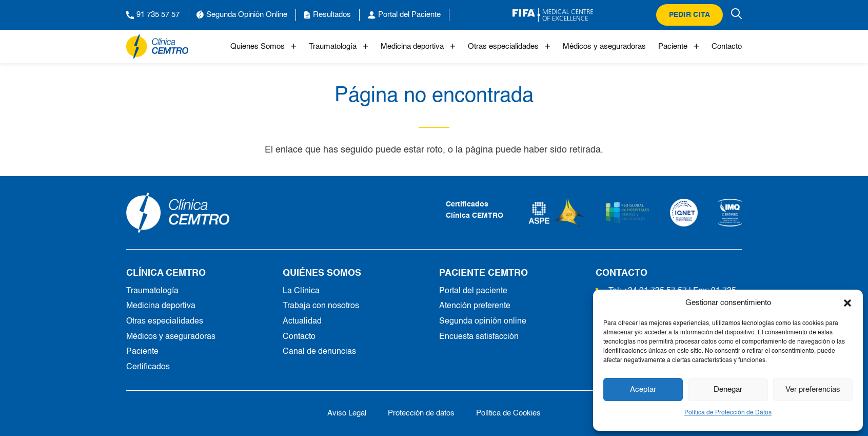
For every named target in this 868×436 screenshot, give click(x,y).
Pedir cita (690, 15)
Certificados (148, 367)
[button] (847, 303)
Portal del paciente (473, 291)
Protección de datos (421, 413)
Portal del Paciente (404, 15)
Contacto (727, 46)
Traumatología (339, 46)
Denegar (728, 390)
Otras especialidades (509, 46)
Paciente (679, 46)
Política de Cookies (508, 413)
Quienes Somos (263, 46)
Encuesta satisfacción (479, 337)
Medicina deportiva (418, 46)
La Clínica (301, 291)
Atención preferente (475, 306)
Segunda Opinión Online (242, 15)
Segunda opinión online (483, 321)
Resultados (328, 15)
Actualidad (302, 321)
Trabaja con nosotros (321, 306)
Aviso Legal (347, 413)
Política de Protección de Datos (728, 413)
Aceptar (643, 390)
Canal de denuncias (319, 352)
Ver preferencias (813, 390)
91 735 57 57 (153, 15)
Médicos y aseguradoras (604, 46)
